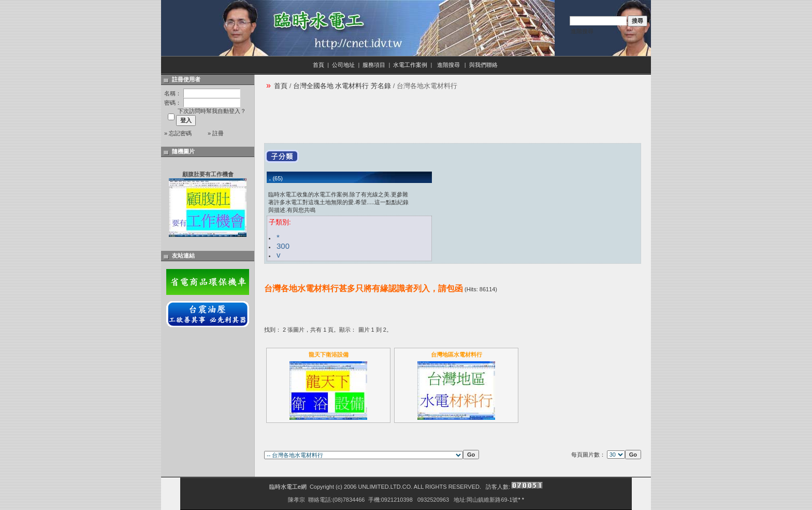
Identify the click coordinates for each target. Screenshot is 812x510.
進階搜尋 (582, 31)
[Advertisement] (453, 120)
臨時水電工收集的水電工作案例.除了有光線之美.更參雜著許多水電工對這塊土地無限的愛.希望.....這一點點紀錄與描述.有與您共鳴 (338, 202)
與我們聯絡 (484, 65)
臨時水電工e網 (288, 487)
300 (283, 246)
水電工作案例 (410, 65)
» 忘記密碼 (178, 133)
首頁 (318, 65)
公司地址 (343, 65)
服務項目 (374, 65)
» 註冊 (216, 133)
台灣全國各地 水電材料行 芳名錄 (342, 86)
